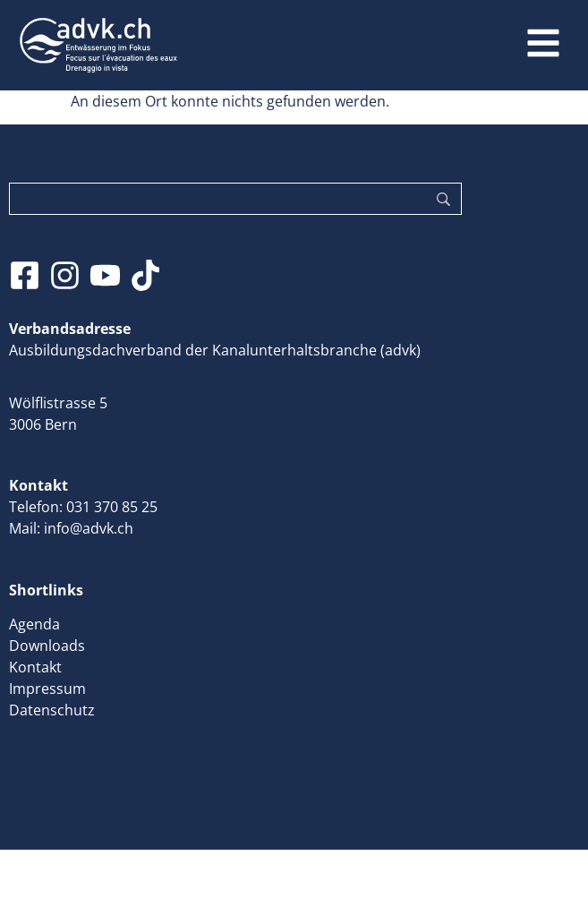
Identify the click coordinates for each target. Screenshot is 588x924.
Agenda (34, 624)
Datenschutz (52, 710)
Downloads (47, 646)
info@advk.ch (89, 528)
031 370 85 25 (112, 507)
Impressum (47, 689)
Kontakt (35, 667)
